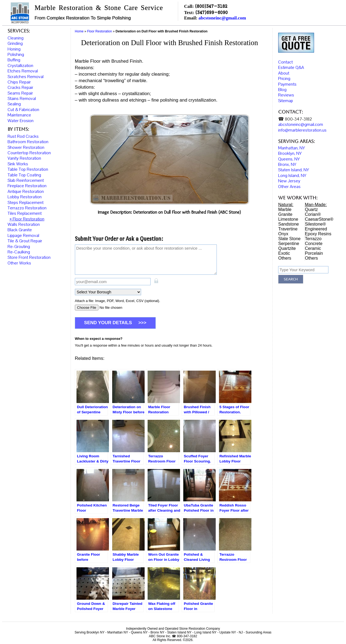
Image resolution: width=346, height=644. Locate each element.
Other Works (19, 263)
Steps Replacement (26, 203)
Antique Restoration (26, 192)
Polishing (16, 55)
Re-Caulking (19, 252)
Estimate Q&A (291, 67)
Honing (14, 49)
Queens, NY (289, 158)
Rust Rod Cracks (23, 136)
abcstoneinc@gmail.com (222, 18)
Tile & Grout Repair (25, 241)
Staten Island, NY (294, 169)
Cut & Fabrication (23, 110)
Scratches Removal (26, 77)
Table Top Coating (24, 175)
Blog (282, 89)
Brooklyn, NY (290, 153)
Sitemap (286, 100)
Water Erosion (21, 121)
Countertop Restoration (29, 153)
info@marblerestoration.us (302, 129)
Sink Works (18, 164)
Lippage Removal (23, 236)
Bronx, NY (287, 164)
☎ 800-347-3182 (295, 118)
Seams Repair (20, 93)
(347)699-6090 (211, 12)
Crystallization (20, 66)
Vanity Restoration (24, 158)
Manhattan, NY (292, 147)
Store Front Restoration (29, 257)
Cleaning (16, 38)
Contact (285, 61)
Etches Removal (23, 71)
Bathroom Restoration (28, 142)
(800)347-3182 (211, 6)
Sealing (14, 104)
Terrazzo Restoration (27, 208)
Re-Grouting (19, 247)
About (284, 72)
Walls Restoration (24, 224)
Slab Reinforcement (26, 180)
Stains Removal (22, 99)
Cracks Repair (20, 88)
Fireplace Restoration (27, 186)
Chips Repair (19, 82)
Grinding (15, 43)
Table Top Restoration (28, 169)
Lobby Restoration (25, 197)
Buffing (14, 60)
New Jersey (289, 180)
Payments (287, 83)
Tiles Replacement (25, 213)
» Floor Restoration (27, 219)
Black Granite (20, 230)
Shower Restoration (26, 147)
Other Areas (289, 186)
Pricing (284, 78)
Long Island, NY (292, 175)
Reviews (286, 95)
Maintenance (19, 115)
